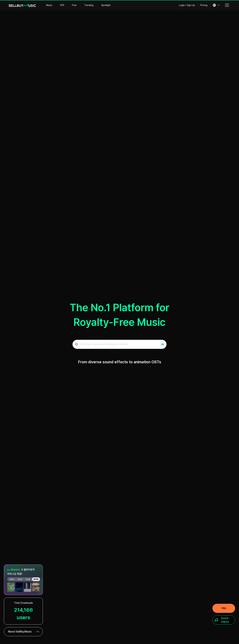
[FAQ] (224, 608)
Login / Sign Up (187, 5)
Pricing (204, 5)
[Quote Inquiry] (224, 620)
